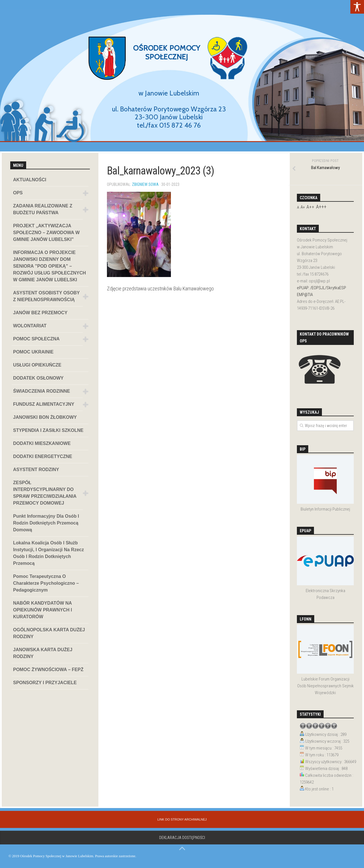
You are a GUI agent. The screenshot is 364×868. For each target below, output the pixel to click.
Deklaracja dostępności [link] (182, 838)
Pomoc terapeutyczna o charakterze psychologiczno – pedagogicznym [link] (46, 583)
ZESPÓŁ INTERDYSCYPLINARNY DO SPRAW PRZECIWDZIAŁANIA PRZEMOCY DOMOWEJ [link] (45, 493)
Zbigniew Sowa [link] (145, 184)
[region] (182, 76)
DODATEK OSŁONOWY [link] (38, 378)
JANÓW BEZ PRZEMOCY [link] (40, 313)
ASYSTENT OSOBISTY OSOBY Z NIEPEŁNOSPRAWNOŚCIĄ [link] (46, 296)
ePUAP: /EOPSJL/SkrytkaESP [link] (321, 288)
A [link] (298, 207)
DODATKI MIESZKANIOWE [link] (42, 443)
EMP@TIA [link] (305, 295)
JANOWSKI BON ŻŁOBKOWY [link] (45, 417)
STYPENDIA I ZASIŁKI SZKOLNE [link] (48, 430)
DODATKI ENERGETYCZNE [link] (43, 456)
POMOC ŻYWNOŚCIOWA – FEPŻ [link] (48, 670)
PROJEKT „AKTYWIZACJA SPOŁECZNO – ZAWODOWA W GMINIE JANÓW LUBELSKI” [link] (46, 233)
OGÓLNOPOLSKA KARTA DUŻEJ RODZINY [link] (49, 633)
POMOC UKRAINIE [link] (33, 352)
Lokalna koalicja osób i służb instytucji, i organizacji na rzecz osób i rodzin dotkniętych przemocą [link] (48, 553)
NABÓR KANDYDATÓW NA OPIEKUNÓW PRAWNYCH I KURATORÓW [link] (43, 610)
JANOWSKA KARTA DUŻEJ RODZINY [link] (43, 653)
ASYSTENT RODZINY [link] (36, 470)
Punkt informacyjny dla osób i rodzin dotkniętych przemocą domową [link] (46, 523)
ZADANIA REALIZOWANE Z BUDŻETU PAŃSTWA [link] (43, 209)
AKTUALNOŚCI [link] (30, 180)
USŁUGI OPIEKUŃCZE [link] (37, 365)
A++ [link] (310, 207)
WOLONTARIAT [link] (30, 326)
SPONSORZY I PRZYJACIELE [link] (45, 683)
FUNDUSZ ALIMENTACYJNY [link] (44, 404)
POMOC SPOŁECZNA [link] (36, 339)
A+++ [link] (321, 207)
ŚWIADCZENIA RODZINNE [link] (42, 391)
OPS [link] (18, 193)
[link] (357, 7)
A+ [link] (303, 207)
